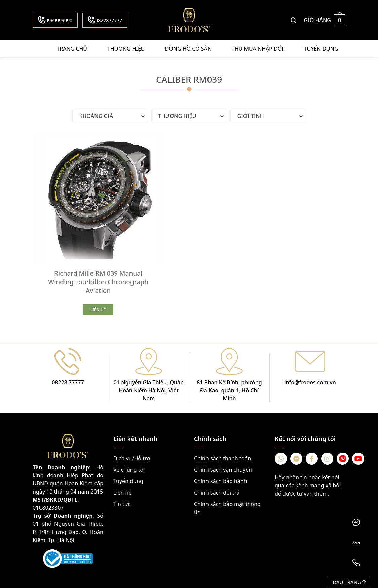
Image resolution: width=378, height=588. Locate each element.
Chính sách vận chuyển (223, 443)
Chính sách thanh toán (222, 431)
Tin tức (122, 477)
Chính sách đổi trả (217, 466)
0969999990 (55, 20)
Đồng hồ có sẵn (188, 49)
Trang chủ (72, 49)
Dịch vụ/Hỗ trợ (132, 431)
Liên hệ (123, 466)
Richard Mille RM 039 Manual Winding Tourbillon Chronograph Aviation (85, 255)
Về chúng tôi (129, 443)
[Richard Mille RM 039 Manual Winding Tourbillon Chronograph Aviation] (85, 185)
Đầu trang (349, 582)
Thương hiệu (126, 49)
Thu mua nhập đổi (258, 49)
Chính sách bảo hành (221, 454)
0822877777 (105, 20)
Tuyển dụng (321, 49)
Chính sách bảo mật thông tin (227, 481)
